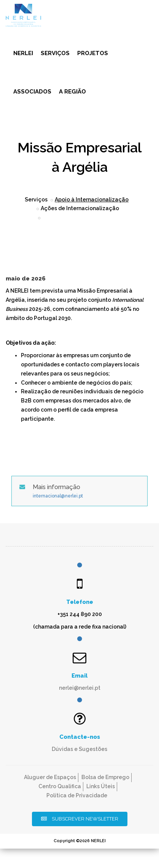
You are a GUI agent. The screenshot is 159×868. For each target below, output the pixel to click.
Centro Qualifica (60, 786)
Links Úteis (101, 786)
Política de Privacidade (77, 795)
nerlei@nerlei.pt (80, 688)
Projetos (93, 53)
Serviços (55, 53)
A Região (72, 92)
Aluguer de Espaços (50, 777)
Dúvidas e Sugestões (79, 749)
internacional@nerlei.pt (58, 496)
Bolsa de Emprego (105, 777)
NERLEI (23, 53)
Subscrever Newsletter (80, 819)
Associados (32, 92)
